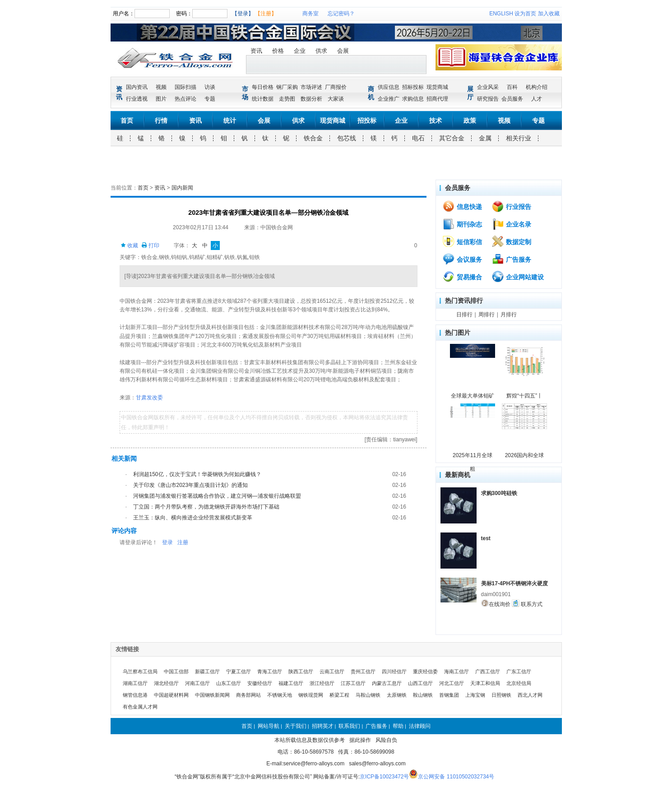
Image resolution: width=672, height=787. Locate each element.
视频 (161, 87)
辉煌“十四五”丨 (524, 396)
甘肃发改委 (149, 398)
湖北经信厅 (166, 683)
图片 (161, 99)
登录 (167, 542)
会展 (343, 51)
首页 (127, 120)
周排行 (487, 315)
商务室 (311, 14)
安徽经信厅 (260, 683)
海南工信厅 (456, 671)
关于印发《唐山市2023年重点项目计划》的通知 (191, 485)
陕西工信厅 (301, 671)
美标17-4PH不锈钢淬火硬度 (515, 583)
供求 (321, 51)
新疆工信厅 (207, 671)
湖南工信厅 (135, 683)
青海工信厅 (270, 671)
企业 (300, 51)
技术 (436, 120)
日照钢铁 (501, 695)
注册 (183, 542)
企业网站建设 (518, 277)
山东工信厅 (229, 683)
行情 (161, 120)
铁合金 (313, 138)
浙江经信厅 (322, 683)
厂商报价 (336, 87)
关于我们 (296, 726)
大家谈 (336, 99)
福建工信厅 (291, 683)
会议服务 (462, 259)
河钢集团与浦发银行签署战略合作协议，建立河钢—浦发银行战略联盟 (217, 496)
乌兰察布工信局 (140, 671)
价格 (278, 51)
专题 (210, 99)
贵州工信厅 (363, 671)
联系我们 (349, 726)
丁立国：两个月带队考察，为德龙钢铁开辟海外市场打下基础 (206, 507)
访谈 (210, 87)
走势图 (287, 99)
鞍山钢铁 (423, 695)
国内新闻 (182, 188)
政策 (470, 120)
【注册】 (266, 14)
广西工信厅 (488, 671)
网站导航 (269, 726)
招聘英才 (323, 726)
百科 (512, 87)
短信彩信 (462, 241)
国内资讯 (137, 87)
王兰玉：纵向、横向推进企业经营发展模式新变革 (193, 518)
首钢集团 (449, 695)
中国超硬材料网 (171, 695)
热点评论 (185, 99)
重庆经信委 (425, 671)
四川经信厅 (394, 671)
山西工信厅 (420, 683)
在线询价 (496, 603)
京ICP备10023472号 (384, 777)
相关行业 (519, 138)
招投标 (367, 120)
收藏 (129, 245)
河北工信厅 (452, 683)
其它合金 (452, 138)
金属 (485, 138)
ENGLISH (501, 14)
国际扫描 (185, 87)
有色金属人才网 (140, 707)
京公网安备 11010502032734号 (456, 777)
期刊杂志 (462, 224)
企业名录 (511, 224)
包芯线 (347, 138)
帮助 (398, 726)
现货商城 (437, 87)
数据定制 (511, 241)
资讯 (256, 51)
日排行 (464, 315)
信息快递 (462, 206)
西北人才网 (530, 695)
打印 (150, 245)
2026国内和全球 (525, 455)
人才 (537, 99)
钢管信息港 (135, 695)
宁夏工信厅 (239, 671)
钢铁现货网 (311, 695)
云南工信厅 (332, 671)
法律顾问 (420, 726)
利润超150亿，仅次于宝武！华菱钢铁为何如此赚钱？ (197, 474)
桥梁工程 (339, 695)
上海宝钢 (475, 695)
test (486, 538)
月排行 (509, 315)
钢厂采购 (287, 87)
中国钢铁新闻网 (212, 695)
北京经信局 (519, 683)
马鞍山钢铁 (368, 695)
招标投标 (413, 87)
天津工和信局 (485, 683)
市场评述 (311, 87)
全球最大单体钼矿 (473, 396)
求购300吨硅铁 (499, 493)
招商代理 (437, 99)
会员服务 (512, 99)
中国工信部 (176, 671)
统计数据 (263, 99)
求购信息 (413, 99)
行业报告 (511, 206)
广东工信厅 (519, 671)
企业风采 (488, 87)
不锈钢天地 (280, 695)
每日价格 (263, 87)
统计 (230, 120)
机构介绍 (537, 87)
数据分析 (311, 99)
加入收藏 (549, 14)
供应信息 (389, 87)
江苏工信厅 (353, 683)
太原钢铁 (397, 695)
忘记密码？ (341, 14)
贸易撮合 (462, 277)
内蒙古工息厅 (387, 683)
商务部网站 (248, 695)
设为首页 (525, 14)
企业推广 (389, 99)
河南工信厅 (197, 683)
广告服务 (511, 259)
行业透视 (137, 99)
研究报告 (488, 99)
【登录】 (243, 14)
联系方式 (527, 603)
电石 (418, 138)
